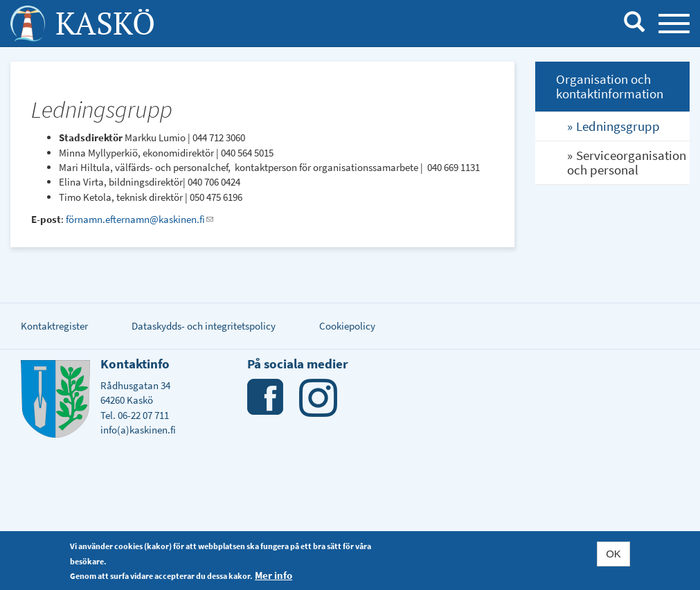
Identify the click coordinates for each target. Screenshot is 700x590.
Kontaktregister (54, 326)
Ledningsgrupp (618, 126)
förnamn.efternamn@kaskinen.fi (140, 219)
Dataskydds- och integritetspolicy (204, 326)
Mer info (273, 576)
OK (613, 555)
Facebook (266, 398)
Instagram (318, 398)
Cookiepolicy (347, 326)
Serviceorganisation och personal (627, 162)
